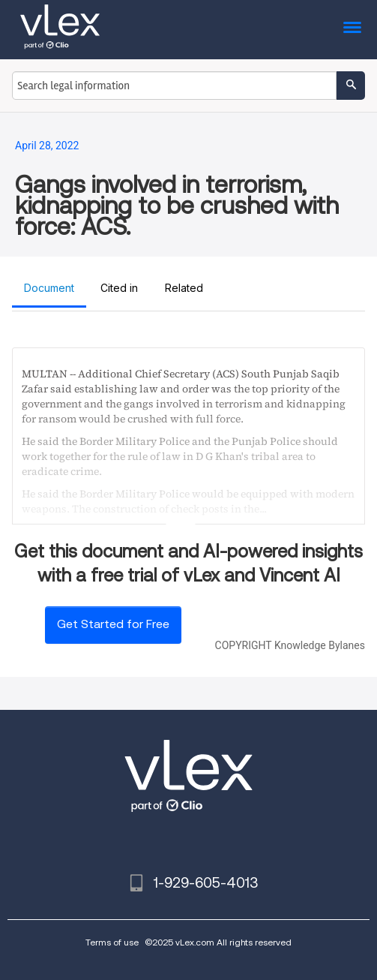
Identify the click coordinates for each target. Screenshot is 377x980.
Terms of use (112, 942)
